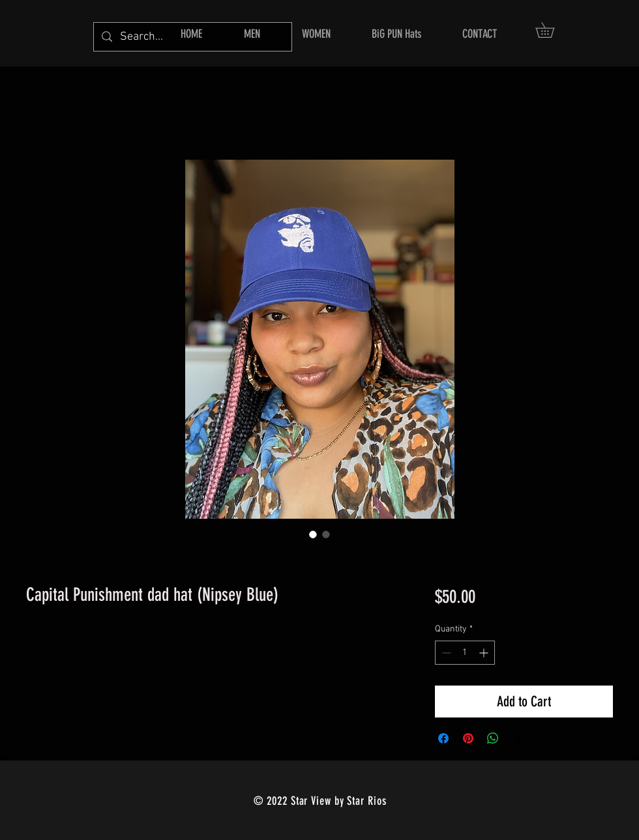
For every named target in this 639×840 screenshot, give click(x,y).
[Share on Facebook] (443, 738)
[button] (552, 30)
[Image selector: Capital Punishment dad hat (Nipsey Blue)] (313, 534)
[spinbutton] (465, 653)
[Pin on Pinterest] (468, 738)
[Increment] (485, 653)
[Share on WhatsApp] (493, 738)
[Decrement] (445, 653)
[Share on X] (518, 738)
